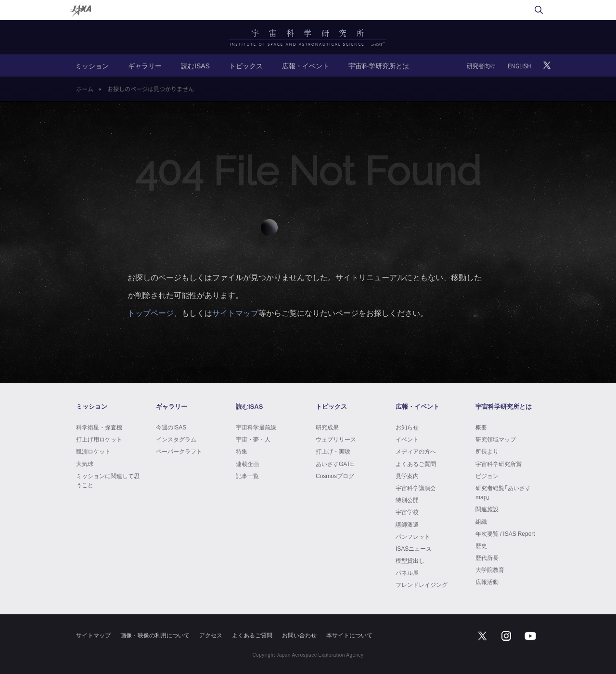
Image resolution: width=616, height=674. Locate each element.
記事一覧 (247, 476)
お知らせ (407, 427)
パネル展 (407, 572)
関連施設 (487, 509)
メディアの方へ (416, 451)
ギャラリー (145, 65)
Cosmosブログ (335, 476)
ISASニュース (414, 548)
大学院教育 (490, 570)
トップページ (151, 312)
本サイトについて (349, 635)
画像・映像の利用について (155, 635)
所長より (487, 451)
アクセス (211, 635)
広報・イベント (306, 65)
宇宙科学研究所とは (379, 65)
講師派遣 (407, 524)
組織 (481, 521)
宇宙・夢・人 (253, 439)
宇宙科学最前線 (256, 427)
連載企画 (247, 464)
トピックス (246, 65)
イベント (407, 439)
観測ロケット (93, 451)
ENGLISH (520, 66)
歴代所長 (487, 557)
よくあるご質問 (416, 464)
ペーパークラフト (179, 451)
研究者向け (481, 66)
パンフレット (413, 536)
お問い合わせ (299, 635)
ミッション (92, 65)
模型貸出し (410, 560)
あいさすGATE (335, 464)
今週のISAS (171, 427)
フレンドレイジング (422, 584)
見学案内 (407, 476)
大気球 (85, 464)
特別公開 (407, 500)
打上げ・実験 (333, 451)
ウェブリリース (336, 439)
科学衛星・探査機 (99, 427)
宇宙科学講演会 (416, 488)
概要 (481, 427)
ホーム (85, 89)
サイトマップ (235, 312)
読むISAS (195, 65)
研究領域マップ (496, 439)
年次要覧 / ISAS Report (505, 533)
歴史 (481, 545)
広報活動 (487, 582)
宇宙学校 (407, 512)
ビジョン (487, 476)
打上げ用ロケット (99, 439)
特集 (242, 451)
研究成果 (327, 427)
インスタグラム (176, 439)
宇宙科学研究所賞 (499, 464)
